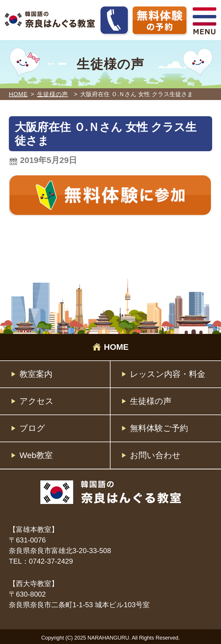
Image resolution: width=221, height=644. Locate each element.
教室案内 (36, 374)
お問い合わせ (155, 455)
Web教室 (36, 455)
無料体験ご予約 (159, 428)
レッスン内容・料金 (168, 374)
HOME (18, 94)
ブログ (32, 428)
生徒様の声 (151, 401)
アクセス (37, 401)
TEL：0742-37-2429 (41, 561)
